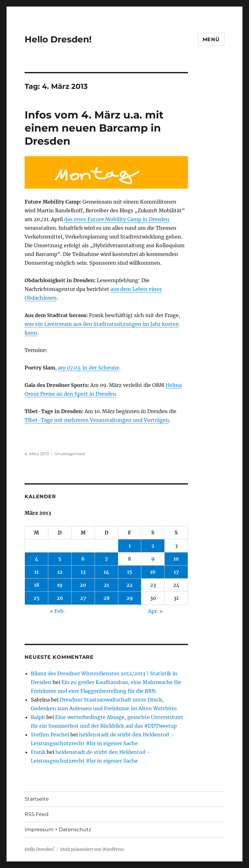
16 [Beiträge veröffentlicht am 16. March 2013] (153, 572)
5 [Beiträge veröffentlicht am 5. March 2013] (60, 559)
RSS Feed (37, 814)
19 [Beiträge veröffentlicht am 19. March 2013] (60, 585)
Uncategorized (70, 454)
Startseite (37, 799)
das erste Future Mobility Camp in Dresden (117, 219)
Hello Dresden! (58, 39)
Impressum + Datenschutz (58, 829)
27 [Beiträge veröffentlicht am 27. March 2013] (83, 598)
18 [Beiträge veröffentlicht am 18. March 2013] (37, 585)
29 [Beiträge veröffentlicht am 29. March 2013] (130, 598)
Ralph (38, 717)
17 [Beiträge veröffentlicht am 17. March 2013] (176, 572)
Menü (211, 39)
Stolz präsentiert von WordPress (92, 849)
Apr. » (155, 611)
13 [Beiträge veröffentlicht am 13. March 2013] (83, 572)
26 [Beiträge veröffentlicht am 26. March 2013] (60, 598)
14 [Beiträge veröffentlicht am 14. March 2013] (106, 572)
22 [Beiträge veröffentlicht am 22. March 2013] (129, 585)
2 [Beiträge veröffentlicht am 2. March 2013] (153, 546)
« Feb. (57, 611)
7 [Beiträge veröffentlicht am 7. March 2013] (106, 559)
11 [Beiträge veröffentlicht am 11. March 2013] (36, 572)
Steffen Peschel (50, 735)
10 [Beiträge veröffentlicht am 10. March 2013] (176, 559)
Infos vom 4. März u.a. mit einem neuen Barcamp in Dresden (94, 128)
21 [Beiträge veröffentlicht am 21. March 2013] (106, 585)
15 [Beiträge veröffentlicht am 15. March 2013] (130, 572)
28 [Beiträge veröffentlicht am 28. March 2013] (106, 598)
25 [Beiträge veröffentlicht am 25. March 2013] (36, 598)
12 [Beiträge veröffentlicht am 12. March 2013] (60, 572)
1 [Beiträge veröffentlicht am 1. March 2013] (130, 546)
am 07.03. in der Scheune (89, 368)
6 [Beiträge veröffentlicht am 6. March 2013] (83, 559)
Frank (38, 752)
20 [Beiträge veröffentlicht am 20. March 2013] (83, 585)
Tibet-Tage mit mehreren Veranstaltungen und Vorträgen (97, 420)
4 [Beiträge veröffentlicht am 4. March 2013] (37, 559)
